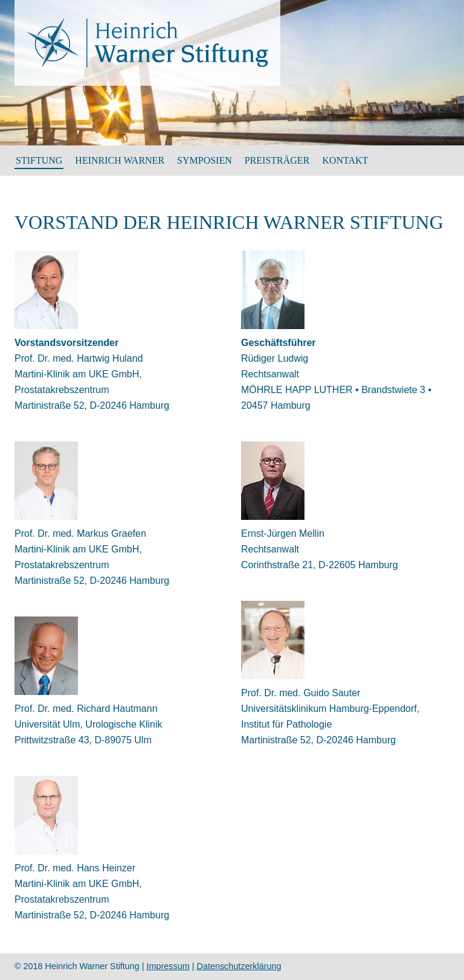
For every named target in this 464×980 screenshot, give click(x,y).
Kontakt (345, 160)
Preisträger (277, 160)
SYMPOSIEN (205, 160)
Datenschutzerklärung (239, 966)
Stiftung (39, 160)
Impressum (168, 966)
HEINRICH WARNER (120, 160)
